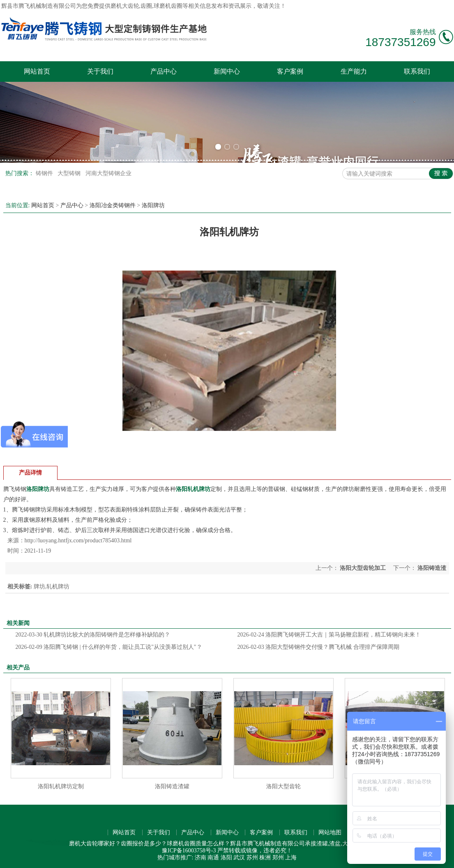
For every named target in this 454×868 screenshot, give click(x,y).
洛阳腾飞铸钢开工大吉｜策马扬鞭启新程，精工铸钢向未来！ (329, 635)
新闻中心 (227, 71)
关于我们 (100, 71)
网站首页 (37, 71)
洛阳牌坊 (153, 205)
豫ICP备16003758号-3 (189, 851)
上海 (291, 858)
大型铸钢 (70, 173)
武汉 (239, 858)
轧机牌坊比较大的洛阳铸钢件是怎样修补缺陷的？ (93, 635)
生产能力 (354, 71)
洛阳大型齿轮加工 (363, 568)
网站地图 (330, 832)
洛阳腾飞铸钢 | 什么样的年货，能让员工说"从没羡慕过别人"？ (109, 647)
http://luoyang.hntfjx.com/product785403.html (78, 540)
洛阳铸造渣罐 (172, 786)
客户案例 (290, 71)
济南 (200, 858)
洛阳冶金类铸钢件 (113, 205)
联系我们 (417, 71)
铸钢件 (45, 173)
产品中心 (164, 71)
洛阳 (226, 858)
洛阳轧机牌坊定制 (61, 786)
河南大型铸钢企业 (108, 173)
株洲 (265, 858)
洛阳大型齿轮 (283, 786)
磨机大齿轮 (125, 6)
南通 (213, 858)
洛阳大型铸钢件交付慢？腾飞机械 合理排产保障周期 (318, 647)
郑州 (278, 858)
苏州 (252, 858)
